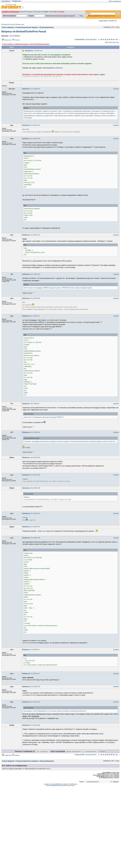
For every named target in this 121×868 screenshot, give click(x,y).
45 (112, 39)
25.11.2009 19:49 (32, 298)
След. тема (115, 42)
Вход (22, 12)
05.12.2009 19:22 (32, 513)
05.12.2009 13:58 (32, 488)
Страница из (90, 39)
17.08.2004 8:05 (34, 51)
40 (101, 39)
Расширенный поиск (109, 16)
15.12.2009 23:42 (32, 687)
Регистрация (28, 12)
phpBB (57, 784)
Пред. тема (108, 42)
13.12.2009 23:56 (32, 538)
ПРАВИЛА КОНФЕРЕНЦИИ (10, 12)
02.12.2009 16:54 (32, 432)
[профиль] (116, 89)
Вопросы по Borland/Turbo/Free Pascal (24, 31)
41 (103, 39)
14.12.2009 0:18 (31, 650)
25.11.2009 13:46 (32, 139)
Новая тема (8, 40)
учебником (59, 68)
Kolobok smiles (66, 785)
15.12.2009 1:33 (31, 674)
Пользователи (38, 12)
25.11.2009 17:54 (32, 235)
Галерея (46, 12)
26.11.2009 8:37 (31, 404)
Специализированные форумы (27, 27)
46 (114, 39)
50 (117, 39)
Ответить (17, 40)
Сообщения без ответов (8, 24)
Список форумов (8, 27)
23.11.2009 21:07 (32, 89)
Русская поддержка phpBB (54, 785)
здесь (97, 74)
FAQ (51, 12)
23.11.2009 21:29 (32, 125)
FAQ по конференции (115, 1)
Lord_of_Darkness (15, 36)
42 (105, 39)
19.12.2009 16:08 (32, 725)
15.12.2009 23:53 (32, 702)
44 (110, 39)
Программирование (47, 27)
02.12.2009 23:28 (32, 475)
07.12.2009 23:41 (32, 527)
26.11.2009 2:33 (31, 316)
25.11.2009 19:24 (32, 274)
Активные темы (20, 24)
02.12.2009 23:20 (32, 458)
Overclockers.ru (6, 1)
